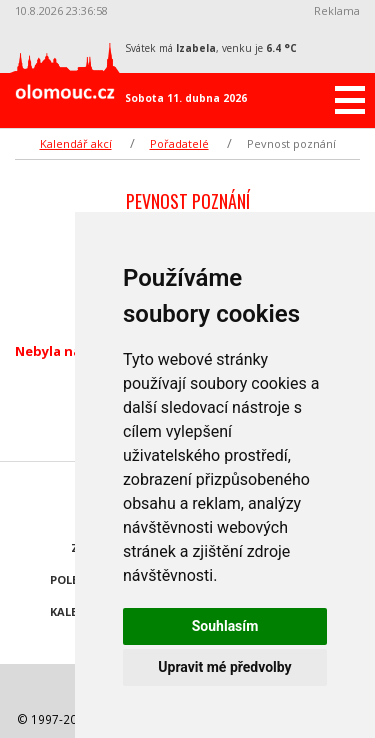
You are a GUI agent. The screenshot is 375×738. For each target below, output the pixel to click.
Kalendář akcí (76, 143)
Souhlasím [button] (225, 626)
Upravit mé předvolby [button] (224, 667)
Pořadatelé (179, 143)
